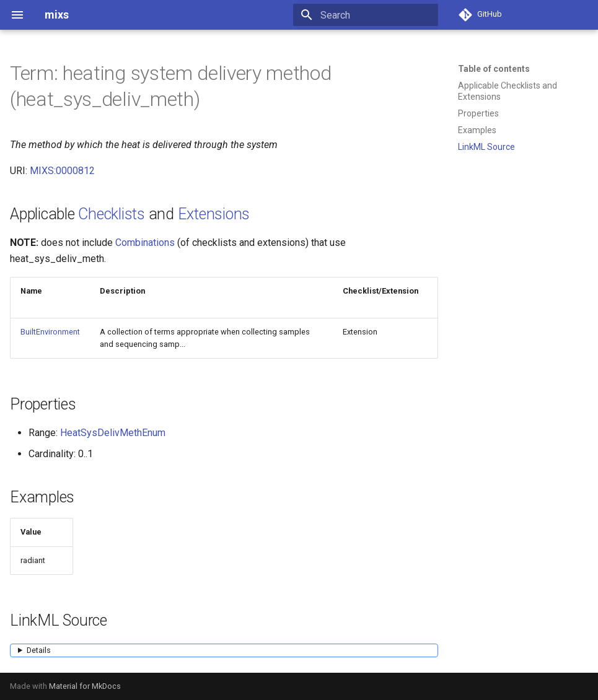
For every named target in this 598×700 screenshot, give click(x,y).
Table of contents (494, 69)
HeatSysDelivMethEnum (113, 433)
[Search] (366, 15)
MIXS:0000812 (62, 171)
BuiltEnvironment (50, 332)
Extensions (214, 214)
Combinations (145, 243)
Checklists (112, 214)
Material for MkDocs (85, 686)
